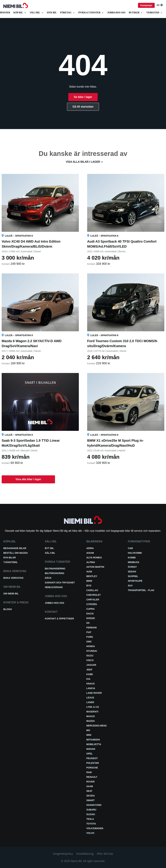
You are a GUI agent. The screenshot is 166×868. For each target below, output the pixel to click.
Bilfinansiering (55, 569)
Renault (92, 777)
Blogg (8, 609)
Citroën (92, 604)
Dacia (90, 614)
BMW (89, 581)
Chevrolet (93, 595)
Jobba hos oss (116, 13)
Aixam (90, 553)
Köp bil (20, 13)
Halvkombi (135, 553)
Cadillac (92, 590)
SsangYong (94, 805)
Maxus (91, 716)
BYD (89, 586)
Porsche (92, 768)
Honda (91, 646)
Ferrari (91, 628)
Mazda (91, 721)
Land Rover (94, 693)
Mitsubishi (93, 740)
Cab (130, 548)
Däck (48, 578)
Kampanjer (146, 5)
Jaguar (91, 665)
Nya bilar (9, 558)
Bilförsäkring (55, 573)
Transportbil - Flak (141, 590)
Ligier (90, 702)
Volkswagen (95, 828)
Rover (90, 782)
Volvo (90, 833)
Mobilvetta (94, 744)
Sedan (132, 572)
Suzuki (91, 814)
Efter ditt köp (105, 854)
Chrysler (93, 600)
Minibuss (133, 562)
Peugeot (92, 758)
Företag (67, 13)
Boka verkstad (13, 578)
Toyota (91, 824)
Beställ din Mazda (16, 553)
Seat (89, 791)
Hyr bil (52, 13)
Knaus (90, 684)
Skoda (91, 796)
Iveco (90, 660)
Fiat (89, 632)
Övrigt (132, 567)
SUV (130, 586)
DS (88, 623)
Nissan (91, 749)
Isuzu (90, 656)
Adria (90, 548)
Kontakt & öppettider (59, 619)
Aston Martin (95, 567)
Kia (88, 679)
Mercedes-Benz (96, 726)
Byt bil (49, 548)
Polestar (93, 763)
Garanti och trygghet (60, 583)
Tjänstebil (10, 562)
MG (88, 730)
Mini (89, 735)
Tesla (90, 819)
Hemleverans (54, 587)
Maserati (92, 712)
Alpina (91, 562)
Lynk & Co (93, 707)
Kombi (132, 558)
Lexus (90, 698)
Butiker (136, 13)
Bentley (92, 576)
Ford (90, 637)
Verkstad (154, 13)
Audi (89, 572)
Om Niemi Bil (11, 594)
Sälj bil (37, 13)
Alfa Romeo (94, 558)
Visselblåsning (85, 854)
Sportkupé (135, 581)
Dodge (91, 618)
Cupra (90, 609)
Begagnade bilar (15, 548)
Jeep (89, 670)
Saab (90, 786)
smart (90, 800)
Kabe (90, 674)
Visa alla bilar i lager (83, 162)
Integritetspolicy (63, 854)
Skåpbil (133, 576)
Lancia (91, 688)
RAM (89, 772)
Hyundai (92, 651)
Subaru (91, 810)
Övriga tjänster (91, 13)
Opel (89, 754)
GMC (89, 642)
